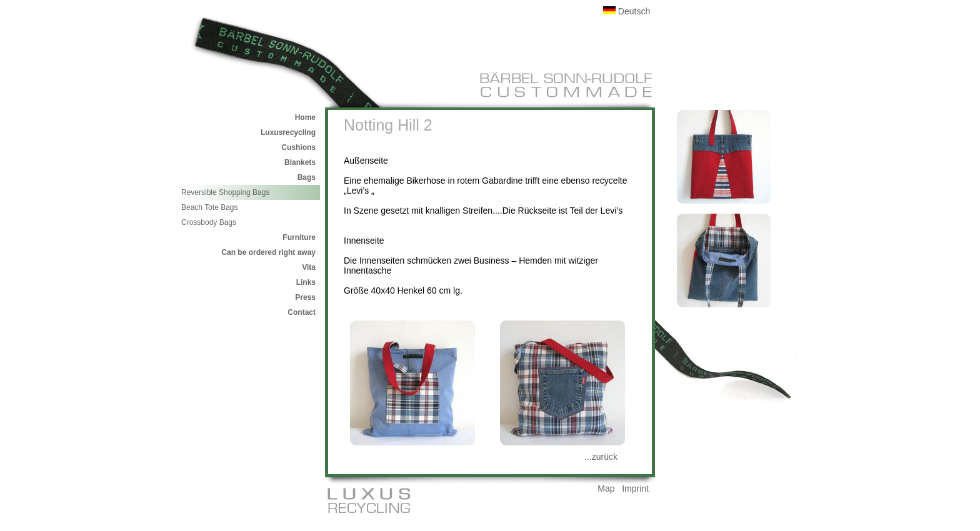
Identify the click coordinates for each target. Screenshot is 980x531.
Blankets (300, 162)
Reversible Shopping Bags (225, 192)
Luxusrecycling (288, 132)
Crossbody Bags (209, 222)
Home (305, 117)
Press (305, 297)
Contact (302, 312)
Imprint (635, 489)
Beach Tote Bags (210, 207)
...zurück (601, 457)
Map (606, 489)
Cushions (298, 147)
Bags (307, 177)
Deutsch (627, 11)
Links (306, 282)
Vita (309, 267)
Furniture (299, 237)
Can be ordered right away (268, 252)
